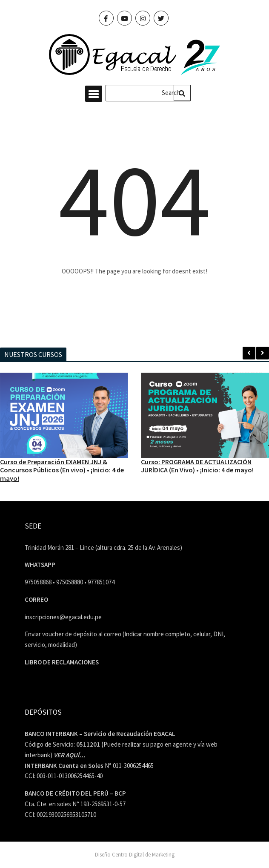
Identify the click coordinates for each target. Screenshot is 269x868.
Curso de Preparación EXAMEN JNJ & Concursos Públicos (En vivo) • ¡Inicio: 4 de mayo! (62, 470)
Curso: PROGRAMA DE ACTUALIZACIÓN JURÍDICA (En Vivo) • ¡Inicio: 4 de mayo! (197, 466)
